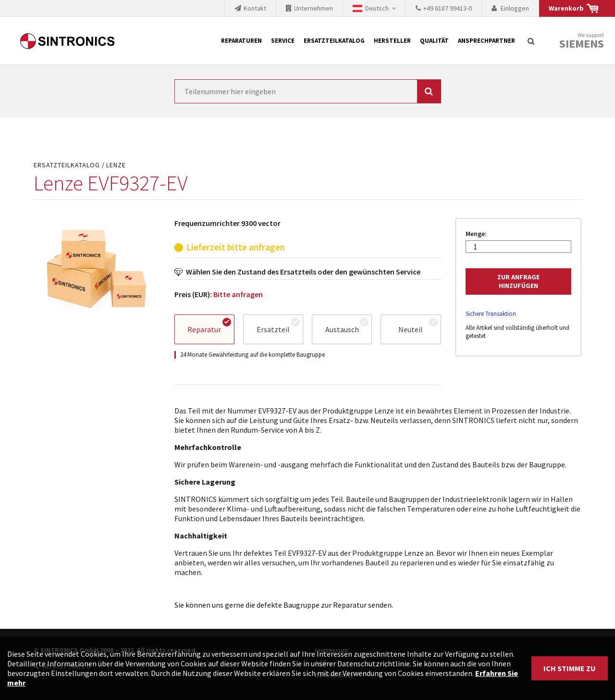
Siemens (582, 44)
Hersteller (392, 41)
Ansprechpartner (486, 41)
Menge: (476, 234)
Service (283, 41)
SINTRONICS (67, 41)
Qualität (434, 41)
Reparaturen (241, 41)
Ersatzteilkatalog (334, 41)
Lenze (116, 165)
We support (582, 41)
